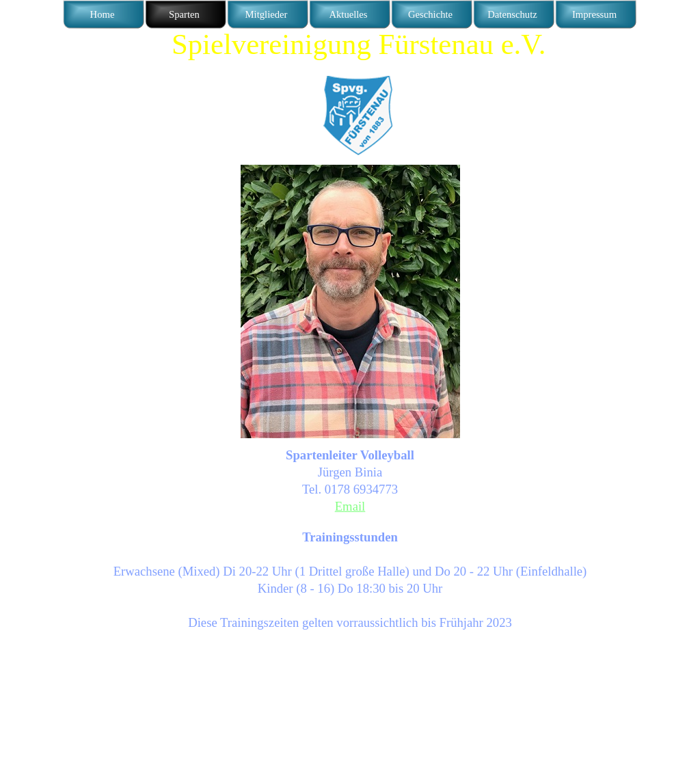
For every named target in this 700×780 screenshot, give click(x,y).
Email (350, 506)
